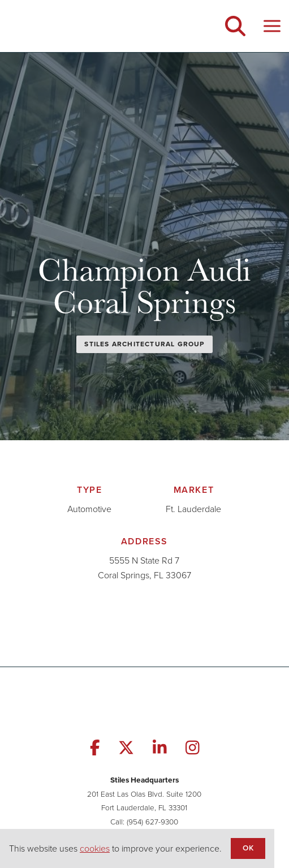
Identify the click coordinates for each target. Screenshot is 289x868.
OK (248, 848)
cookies (95, 848)
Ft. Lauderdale (193, 509)
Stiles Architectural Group (144, 344)
